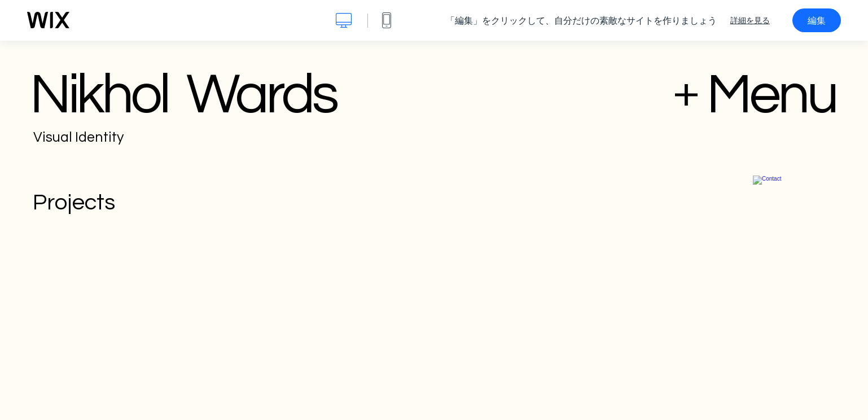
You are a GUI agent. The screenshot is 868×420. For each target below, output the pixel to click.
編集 (817, 20)
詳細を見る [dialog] (750, 20)
